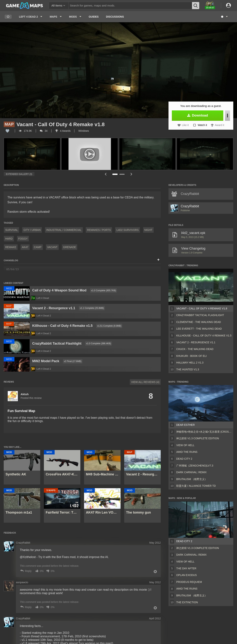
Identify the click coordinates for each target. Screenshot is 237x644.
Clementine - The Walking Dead (199, 322)
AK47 (25, 247)
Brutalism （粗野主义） (192, 479)
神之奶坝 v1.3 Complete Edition (198, 438)
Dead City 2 (184, 459)
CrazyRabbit (190, 206)
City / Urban (32, 230)
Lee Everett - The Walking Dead (199, 329)
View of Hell (185, 445)
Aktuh (25, 394)
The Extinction (187, 602)
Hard (9, 239)
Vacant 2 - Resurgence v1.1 (196, 342)
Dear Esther (186, 425)
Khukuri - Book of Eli (191, 356)
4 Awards (63, 131)
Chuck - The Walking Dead (195, 349)
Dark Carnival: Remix (191, 472)
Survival (11, 230)
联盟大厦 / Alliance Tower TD (196, 486)
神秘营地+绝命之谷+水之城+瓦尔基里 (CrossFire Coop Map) (204, 432)
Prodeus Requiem (189, 582)
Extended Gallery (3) (19, 174)
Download (198, 115)
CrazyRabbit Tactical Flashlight (200, 315)
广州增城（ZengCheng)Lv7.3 (195, 466)
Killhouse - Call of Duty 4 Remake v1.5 (204, 336)
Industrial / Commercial (64, 230)
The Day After (186, 568)
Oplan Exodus (186, 575)
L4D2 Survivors (128, 230)
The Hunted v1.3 (188, 369)
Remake (11, 247)
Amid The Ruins (187, 452)
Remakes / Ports (99, 230)
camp (38, 247)
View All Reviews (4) (145, 382)
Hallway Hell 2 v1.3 (190, 363)
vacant (52, 247)
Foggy (23, 239)
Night (148, 230)
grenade (70, 247)
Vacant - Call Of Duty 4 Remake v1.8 (202, 308)
